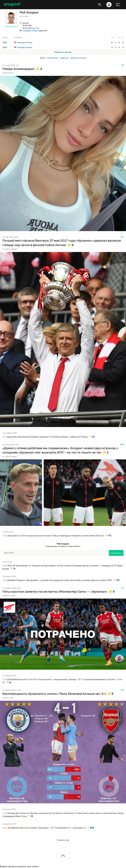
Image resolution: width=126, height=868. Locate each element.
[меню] (118, 5)
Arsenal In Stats (9, 596)
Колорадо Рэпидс (30, 31)
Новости (64, 58)
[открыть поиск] (100, 5)
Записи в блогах (78, 58)
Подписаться (11, 27)
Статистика (53, 58)
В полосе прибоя (10, 249)
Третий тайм (8, 698)
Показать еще (63, 840)
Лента (42, 58)
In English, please (10, 456)
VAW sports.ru (8, 73)
